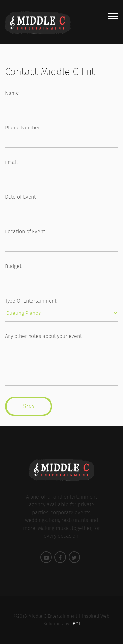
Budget (13, 266)
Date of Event (20, 197)
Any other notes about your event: (44, 336)
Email (11, 162)
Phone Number (22, 128)
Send (29, 406)
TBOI (75, 624)
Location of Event (25, 232)
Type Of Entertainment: (31, 301)
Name (12, 93)
